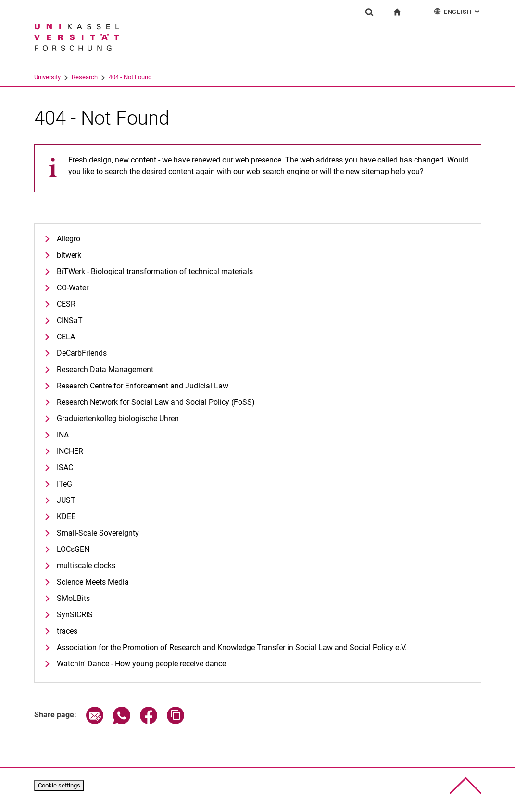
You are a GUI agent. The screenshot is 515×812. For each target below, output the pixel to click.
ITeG (64, 484)
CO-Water (73, 288)
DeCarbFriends (82, 353)
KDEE (66, 517)
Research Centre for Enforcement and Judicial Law (143, 386)
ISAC (65, 468)
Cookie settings (59, 785)
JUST (66, 500)
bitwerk (69, 255)
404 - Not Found (130, 77)
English (458, 11)
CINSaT (70, 320)
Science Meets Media (93, 582)
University (47, 77)
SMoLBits (73, 598)
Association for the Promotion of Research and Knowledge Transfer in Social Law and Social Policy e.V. (232, 647)
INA (63, 435)
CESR (66, 304)
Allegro (69, 239)
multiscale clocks (86, 566)
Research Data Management (105, 369)
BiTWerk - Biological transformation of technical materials (155, 271)
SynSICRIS (75, 615)
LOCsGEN (73, 549)
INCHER (70, 451)
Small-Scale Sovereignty (98, 533)
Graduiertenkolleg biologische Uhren (118, 418)
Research (85, 77)
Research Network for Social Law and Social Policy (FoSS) (156, 402)
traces (67, 631)
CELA (66, 337)
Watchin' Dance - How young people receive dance (141, 664)
